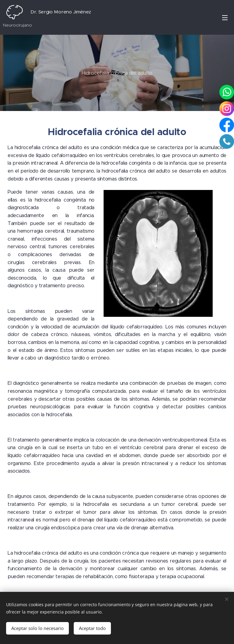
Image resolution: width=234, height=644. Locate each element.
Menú (225, 18)
